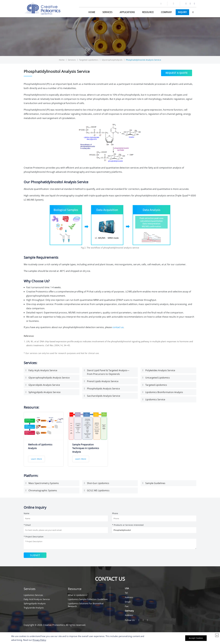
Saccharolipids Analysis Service (104, 396)
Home (92, 12)
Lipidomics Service (155, 399)
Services (107, 12)
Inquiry (182, 12)
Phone (115, 513)
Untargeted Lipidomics (158, 378)
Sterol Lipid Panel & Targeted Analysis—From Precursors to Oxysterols (108, 372)
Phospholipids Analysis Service (103, 389)
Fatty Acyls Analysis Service (43, 370)
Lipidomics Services (33, 595)
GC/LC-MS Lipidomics (98, 490)
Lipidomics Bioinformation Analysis (164, 392)
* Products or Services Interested (128, 525)
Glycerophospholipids (112, 60)
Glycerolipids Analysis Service (44, 385)
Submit (35, 555)
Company (166, 12)
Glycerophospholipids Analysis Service (49, 378)
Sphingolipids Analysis (35, 603)
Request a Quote (177, 73)
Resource (148, 12)
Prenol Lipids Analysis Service (103, 381)
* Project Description (34, 537)
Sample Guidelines (155, 483)
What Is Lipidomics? (78, 595)
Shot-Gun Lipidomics (98, 483)
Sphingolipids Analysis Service (44, 392)
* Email (27, 525)
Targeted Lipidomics (89, 60)
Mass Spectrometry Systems (44, 483)
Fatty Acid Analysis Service (37, 599)
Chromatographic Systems (43, 490)
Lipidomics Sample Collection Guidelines (88, 599)
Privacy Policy (39, 640)
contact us (118, 327)
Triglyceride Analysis (34, 608)
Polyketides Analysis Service (160, 370)
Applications (127, 12)
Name (27, 513)
